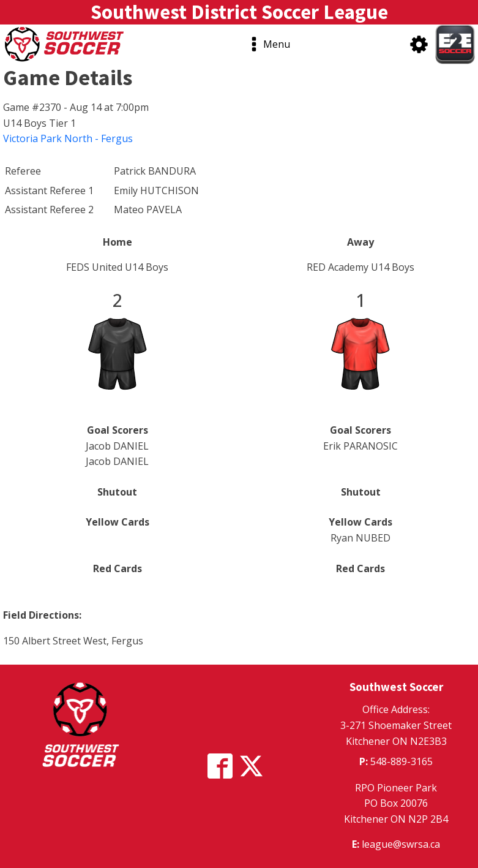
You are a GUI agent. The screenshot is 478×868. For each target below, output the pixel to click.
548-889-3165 (401, 761)
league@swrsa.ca (401, 844)
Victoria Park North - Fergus (68, 138)
